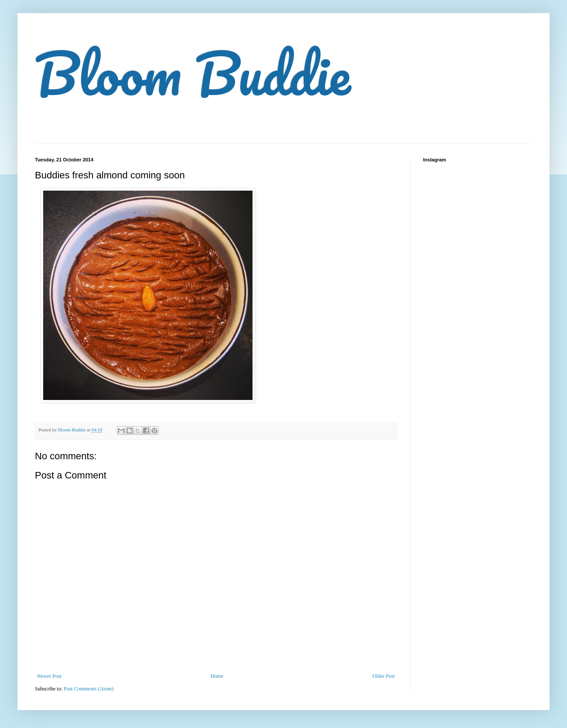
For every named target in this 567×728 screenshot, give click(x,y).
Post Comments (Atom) (89, 689)
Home (217, 676)
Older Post (384, 676)
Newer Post (49, 676)
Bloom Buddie (193, 73)
